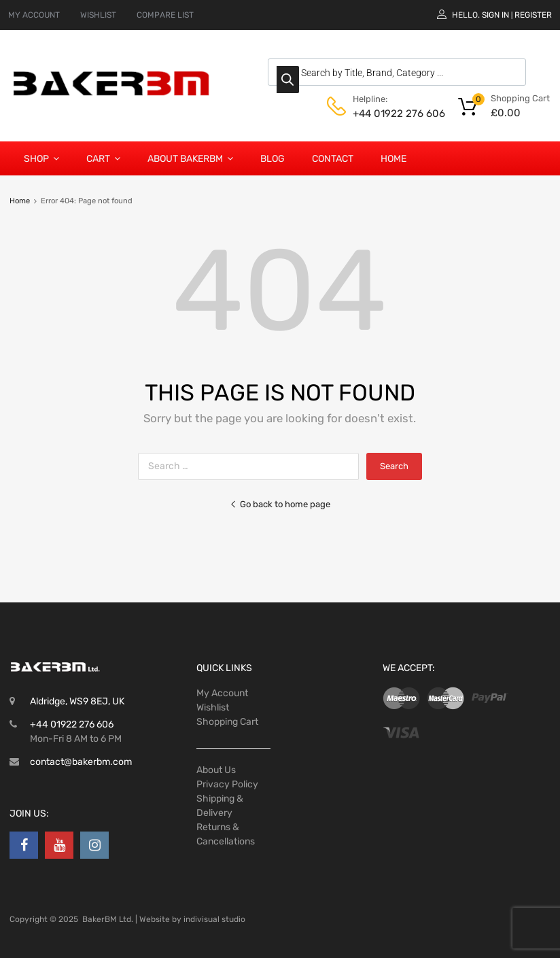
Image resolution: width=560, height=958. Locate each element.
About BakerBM (190, 158)
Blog (273, 159)
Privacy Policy (227, 784)
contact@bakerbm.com (81, 762)
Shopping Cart (227, 722)
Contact (333, 159)
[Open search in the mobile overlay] (397, 72)
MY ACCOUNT (34, 15)
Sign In (495, 15)
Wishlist (213, 707)
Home (393, 159)
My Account (222, 693)
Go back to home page (280, 504)
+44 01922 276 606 (386, 114)
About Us (216, 770)
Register (533, 15)
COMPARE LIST (165, 15)
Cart (103, 158)
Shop (41, 158)
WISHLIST (98, 15)
